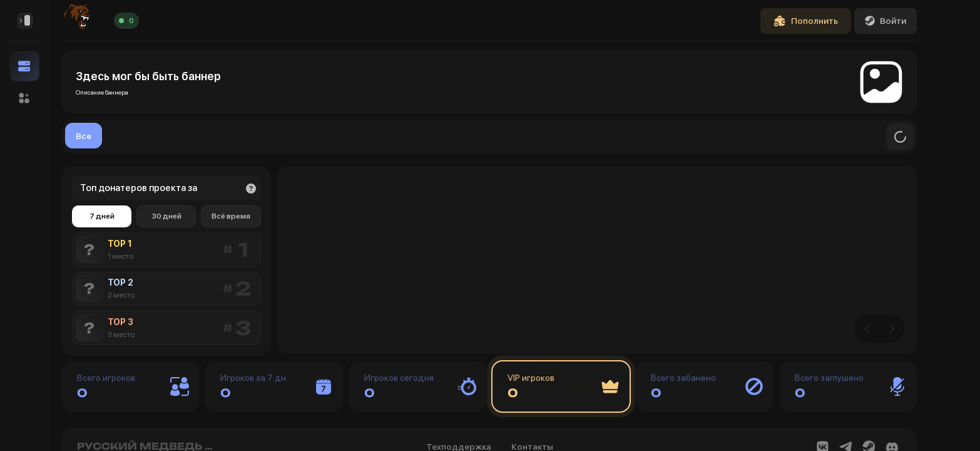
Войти (886, 21)
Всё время (231, 216)
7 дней (102, 216)
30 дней (166, 216)
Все (84, 136)
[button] (25, 98)
